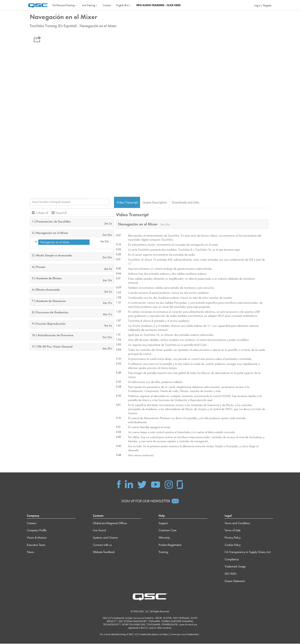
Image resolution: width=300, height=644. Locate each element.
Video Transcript (127, 202)
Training (163, 553)
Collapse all (42, 213)
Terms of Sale (233, 531)
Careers (32, 523)
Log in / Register (263, 5)
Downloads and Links (185, 202)
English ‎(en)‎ (124, 5)
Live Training (90, 5)
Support (163, 523)
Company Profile (37, 531)
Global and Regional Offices (110, 523)
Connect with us (102, 545)
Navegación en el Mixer (55, 242)
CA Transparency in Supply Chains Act (248, 553)
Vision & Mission (37, 538)
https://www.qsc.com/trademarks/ (181, 635)
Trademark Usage (235, 567)
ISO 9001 (231, 574)
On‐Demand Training (64, 5)
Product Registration (170, 545)
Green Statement (235, 581)
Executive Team (36, 545)
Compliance (232, 560)
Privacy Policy (233, 538)
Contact (107, 5)
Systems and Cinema (105, 538)
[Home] (38, 5)
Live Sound (99, 531)
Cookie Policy (233, 545)
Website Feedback (104, 553)
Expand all (61, 213)
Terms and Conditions (237, 523)
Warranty (164, 538)
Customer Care (168, 531)
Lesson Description (155, 202)
